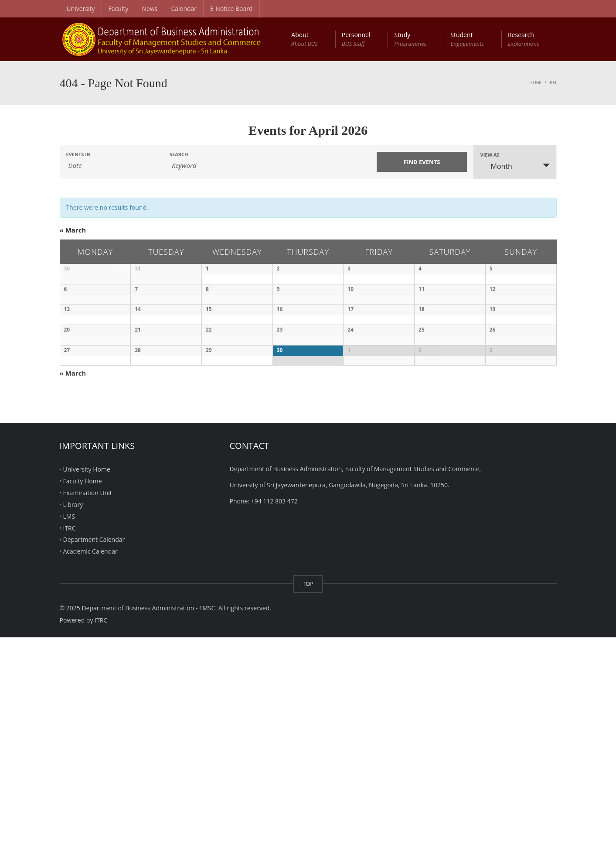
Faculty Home (83, 696)
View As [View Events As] (490, 155)
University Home (87, 684)
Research (524, 39)
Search (179, 154)
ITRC (70, 742)
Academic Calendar (90, 766)
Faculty (119, 9)
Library (73, 719)
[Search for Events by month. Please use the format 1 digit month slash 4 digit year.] (111, 166)
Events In (78, 154)
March (73, 230)
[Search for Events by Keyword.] (232, 166)
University (81, 9)
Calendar (184, 9)
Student (467, 39)
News (150, 9)
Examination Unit (88, 707)
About (304, 39)
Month (496, 166)
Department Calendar (94, 754)
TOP (308, 798)
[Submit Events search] (422, 162)
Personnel (356, 39)
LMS (69, 731)
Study (410, 39)
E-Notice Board (231, 9)
